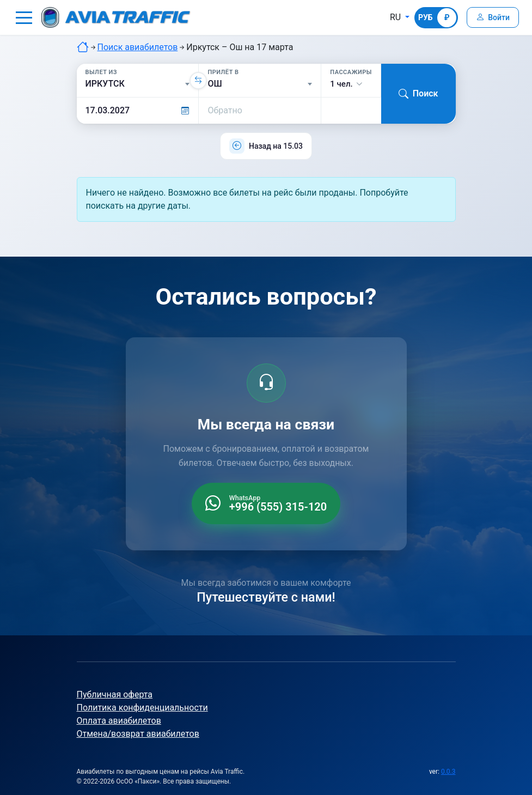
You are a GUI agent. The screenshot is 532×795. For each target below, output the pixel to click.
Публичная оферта (115, 694)
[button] (24, 17)
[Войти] (493, 17)
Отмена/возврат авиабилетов (138, 734)
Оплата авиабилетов (119, 721)
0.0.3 (448, 772)
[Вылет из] (138, 84)
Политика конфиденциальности (142, 708)
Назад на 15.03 (276, 146)
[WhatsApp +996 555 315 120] (266, 503)
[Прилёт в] (260, 84)
